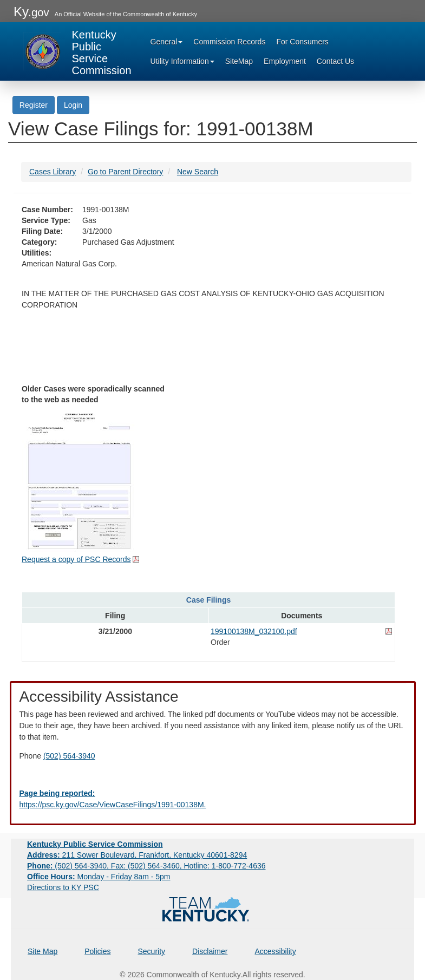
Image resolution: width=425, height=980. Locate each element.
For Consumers (302, 42)
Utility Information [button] (182, 61)
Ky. (31, 12)
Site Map (42, 951)
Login (73, 105)
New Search (198, 172)
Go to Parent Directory (125, 172)
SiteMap (239, 61)
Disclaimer (210, 951)
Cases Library (53, 172)
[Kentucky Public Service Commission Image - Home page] (77, 51)
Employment (285, 61)
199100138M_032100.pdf (254, 631)
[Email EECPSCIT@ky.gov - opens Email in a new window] (213, 799)
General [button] (167, 42)
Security (152, 951)
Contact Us (335, 61)
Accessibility (275, 951)
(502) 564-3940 (69, 756)
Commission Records (229, 42)
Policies (97, 951)
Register (34, 105)
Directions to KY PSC (63, 887)
